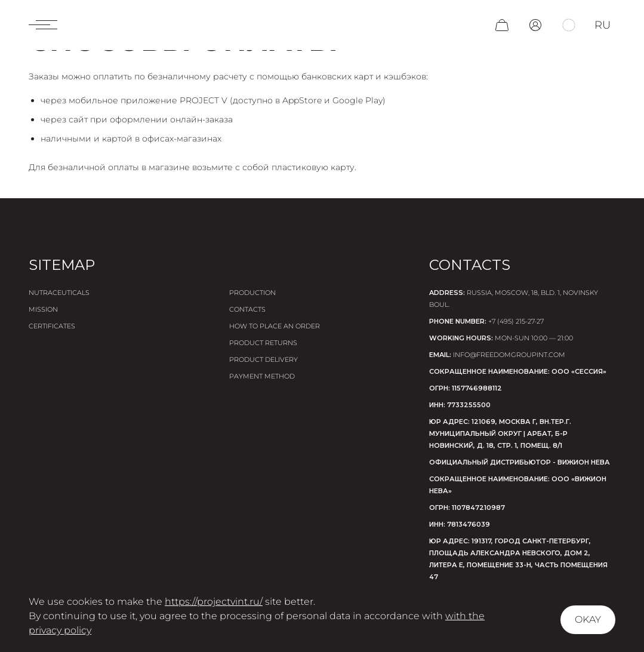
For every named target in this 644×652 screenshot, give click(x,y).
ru (603, 25)
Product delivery (264, 359)
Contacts (247, 309)
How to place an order (275, 326)
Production (252, 293)
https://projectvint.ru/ (214, 602)
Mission (43, 309)
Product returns (263, 343)
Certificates (52, 326)
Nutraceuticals (59, 293)
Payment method (262, 376)
